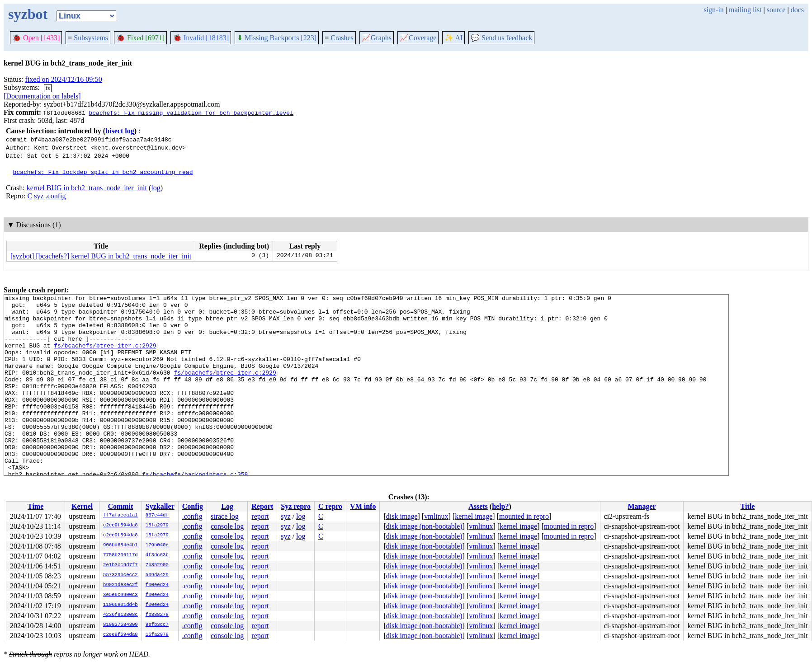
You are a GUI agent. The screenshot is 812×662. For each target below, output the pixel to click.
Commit (120, 506)
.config (56, 196)
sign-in (713, 10)
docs (797, 10)
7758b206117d (120, 555)
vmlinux (436, 516)
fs (48, 88)
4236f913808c (120, 615)
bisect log (120, 131)
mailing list (745, 10)
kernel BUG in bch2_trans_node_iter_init (87, 188)
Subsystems (88, 38)
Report (262, 506)
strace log (225, 516)
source (776, 10)
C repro (330, 506)
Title (748, 506)
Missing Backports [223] (277, 38)
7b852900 (157, 565)
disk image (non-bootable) (424, 526)
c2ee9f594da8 (120, 526)
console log (227, 526)
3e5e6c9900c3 (120, 595)
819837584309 (120, 625)
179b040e (157, 545)
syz (39, 196)
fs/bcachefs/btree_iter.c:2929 (105, 356)
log (156, 188)
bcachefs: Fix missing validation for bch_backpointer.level (191, 113)
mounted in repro (524, 516)
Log (227, 506)
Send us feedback (501, 38)
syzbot (28, 14)
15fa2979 (157, 526)
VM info (363, 506)
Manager (642, 506)
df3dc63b (157, 555)
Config (193, 506)
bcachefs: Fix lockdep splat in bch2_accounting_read (103, 172)
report (260, 516)
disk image (402, 516)
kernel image (474, 516)
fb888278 (157, 615)
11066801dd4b (120, 605)
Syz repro (296, 506)
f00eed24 (157, 585)
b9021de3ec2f (120, 585)
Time (35, 506)
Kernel (82, 506)
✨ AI (453, 38)
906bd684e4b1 (120, 545)
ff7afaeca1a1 (120, 516)
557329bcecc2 (120, 575)
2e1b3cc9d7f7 (120, 565)
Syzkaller (160, 506)
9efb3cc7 (157, 625)
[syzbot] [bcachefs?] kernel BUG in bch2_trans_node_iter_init (101, 256)
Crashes (339, 38)
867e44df (157, 516)
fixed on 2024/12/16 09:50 (64, 79)
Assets (478, 506)
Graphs (377, 38)
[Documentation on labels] (42, 96)
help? (500, 506)
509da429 (157, 575)
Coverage (418, 38)
